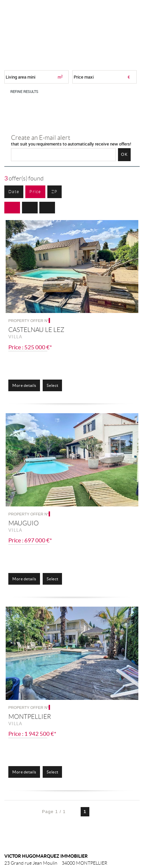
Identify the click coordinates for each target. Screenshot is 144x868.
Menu (130, 12)
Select (52, 385)
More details (24, 385)
